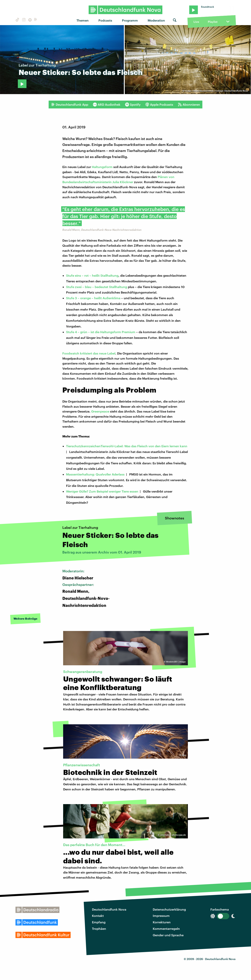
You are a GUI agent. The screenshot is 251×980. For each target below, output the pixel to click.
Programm (130, 20)
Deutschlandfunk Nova (109, 909)
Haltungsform (102, 167)
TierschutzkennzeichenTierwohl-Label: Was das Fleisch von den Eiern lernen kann (127, 446)
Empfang (99, 922)
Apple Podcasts (159, 105)
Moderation (156, 20)
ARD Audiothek (107, 105)
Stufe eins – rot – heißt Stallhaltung (92, 275)
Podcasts (105, 20)
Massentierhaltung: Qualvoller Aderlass (95, 474)
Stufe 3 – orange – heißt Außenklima (93, 298)
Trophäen (99, 929)
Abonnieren (189, 105)
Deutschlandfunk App (70, 105)
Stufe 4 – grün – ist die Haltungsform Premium (101, 332)
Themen (83, 20)
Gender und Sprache (168, 935)
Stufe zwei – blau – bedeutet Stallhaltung (97, 287)
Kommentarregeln (166, 929)
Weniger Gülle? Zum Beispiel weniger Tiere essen (102, 491)
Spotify (133, 105)
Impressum (161, 916)
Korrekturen (162, 922)
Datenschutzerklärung (169, 909)
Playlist (213, 22)
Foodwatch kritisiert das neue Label (89, 353)
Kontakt (98, 916)
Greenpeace (100, 411)
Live (196, 22)
